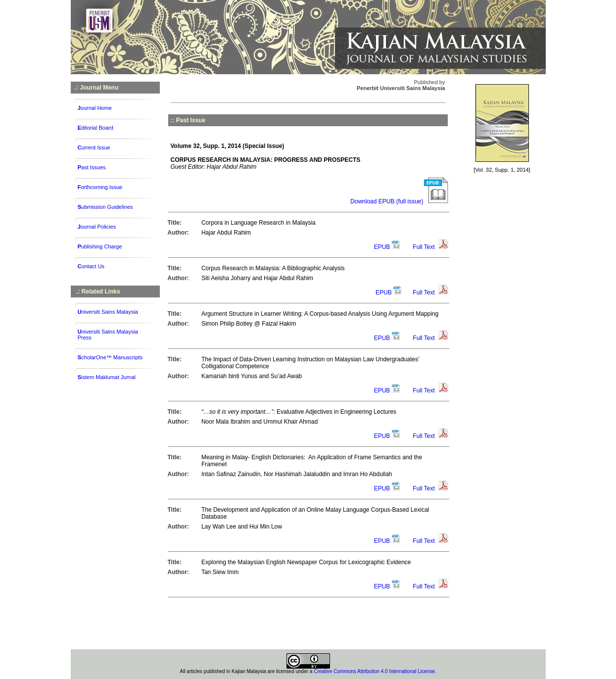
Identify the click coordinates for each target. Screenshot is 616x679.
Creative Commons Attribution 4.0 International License (374, 671)
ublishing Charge (100, 246)
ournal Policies (97, 227)
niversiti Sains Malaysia (110, 312)
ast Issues (92, 167)
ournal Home (95, 108)
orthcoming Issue (100, 187)
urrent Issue (94, 147)
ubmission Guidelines (105, 207)
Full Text (424, 247)
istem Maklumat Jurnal (108, 377)
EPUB (382, 247)
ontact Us (91, 266)
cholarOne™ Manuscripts (112, 357)
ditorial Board (95, 128)
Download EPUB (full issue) (399, 201)
